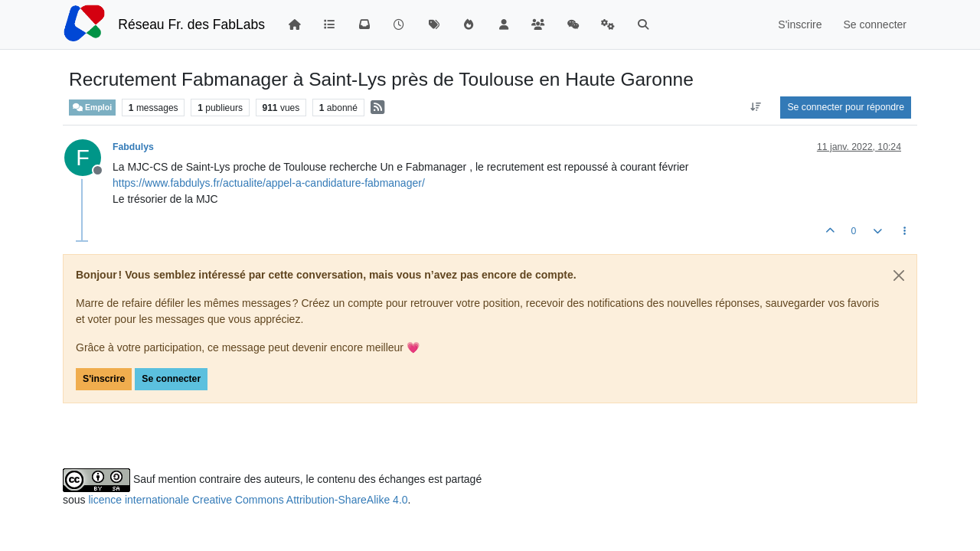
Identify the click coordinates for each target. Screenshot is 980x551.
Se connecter (171, 379)
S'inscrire (104, 379)
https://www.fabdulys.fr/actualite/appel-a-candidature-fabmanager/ (269, 183)
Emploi (92, 108)
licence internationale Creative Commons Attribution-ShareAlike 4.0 (248, 500)
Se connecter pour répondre (846, 107)
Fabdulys (133, 147)
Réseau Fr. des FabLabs (191, 24)
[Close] (899, 275)
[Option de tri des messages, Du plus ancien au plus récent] (755, 107)
